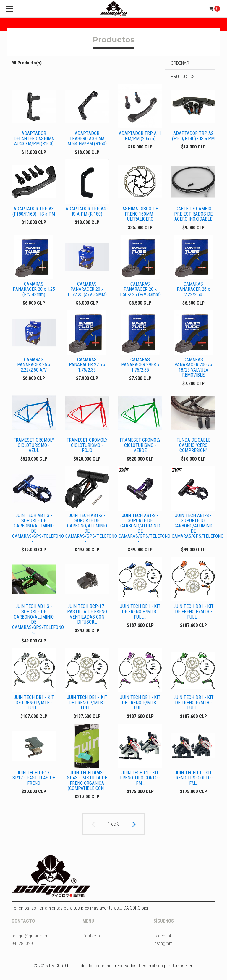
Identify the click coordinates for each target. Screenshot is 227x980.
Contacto (91, 946)
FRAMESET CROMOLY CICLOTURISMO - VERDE (140, 450)
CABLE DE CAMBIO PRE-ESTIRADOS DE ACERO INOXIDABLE (193, 215)
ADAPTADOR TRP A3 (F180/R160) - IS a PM (34, 213)
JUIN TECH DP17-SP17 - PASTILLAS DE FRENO (34, 787)
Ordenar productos (183, 70)
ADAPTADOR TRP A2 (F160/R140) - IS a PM (193, 136)
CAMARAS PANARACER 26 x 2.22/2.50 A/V (34, 368)
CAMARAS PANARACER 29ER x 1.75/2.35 (140, 368)
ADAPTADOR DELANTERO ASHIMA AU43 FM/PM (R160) (34, 138)
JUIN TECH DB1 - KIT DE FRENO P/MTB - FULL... (140, 619)
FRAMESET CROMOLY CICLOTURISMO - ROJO (87, 447)
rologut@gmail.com (30, 946)
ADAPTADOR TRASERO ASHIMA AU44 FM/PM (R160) (87, 138)
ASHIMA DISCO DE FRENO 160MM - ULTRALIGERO (140, 215)
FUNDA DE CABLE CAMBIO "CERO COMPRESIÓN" (193, 450)
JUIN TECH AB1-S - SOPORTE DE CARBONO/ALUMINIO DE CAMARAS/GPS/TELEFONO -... (37, 534)
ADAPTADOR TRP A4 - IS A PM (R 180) (87, 213)
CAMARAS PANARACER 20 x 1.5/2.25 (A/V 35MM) (87, 292)
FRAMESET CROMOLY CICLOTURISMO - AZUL (34, 447)
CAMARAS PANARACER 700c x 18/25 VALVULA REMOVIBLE (193, 371)
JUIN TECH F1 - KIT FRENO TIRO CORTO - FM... (140, 787)
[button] (190, 63)
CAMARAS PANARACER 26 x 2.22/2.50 (193, 292)
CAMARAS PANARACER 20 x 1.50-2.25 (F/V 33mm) (140, 292)
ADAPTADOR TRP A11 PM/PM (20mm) (140, 136)
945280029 (22, 954)
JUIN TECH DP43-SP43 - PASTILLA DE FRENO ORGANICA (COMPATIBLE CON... (87, 790)
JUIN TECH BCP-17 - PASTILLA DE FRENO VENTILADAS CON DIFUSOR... (87, 621)
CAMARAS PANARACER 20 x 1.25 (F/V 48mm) (34, 292)
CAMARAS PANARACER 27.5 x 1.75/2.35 (87, 368)
